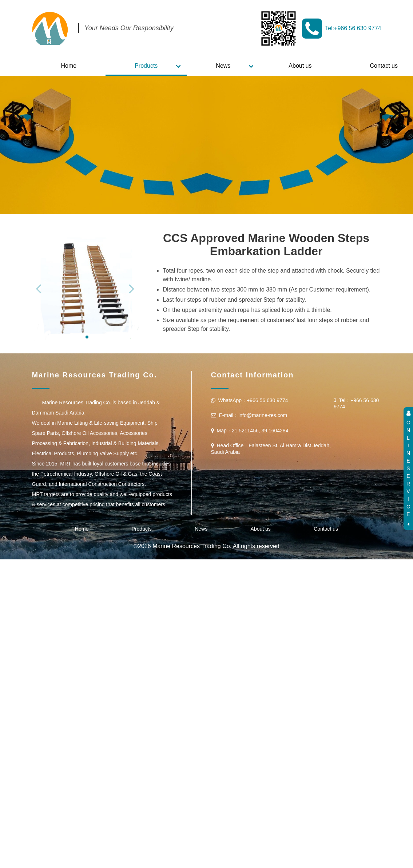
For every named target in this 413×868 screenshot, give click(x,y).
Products (146, 66)
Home (69, 66)
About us (300, 66)
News (223, 66)
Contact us (326, 604)
